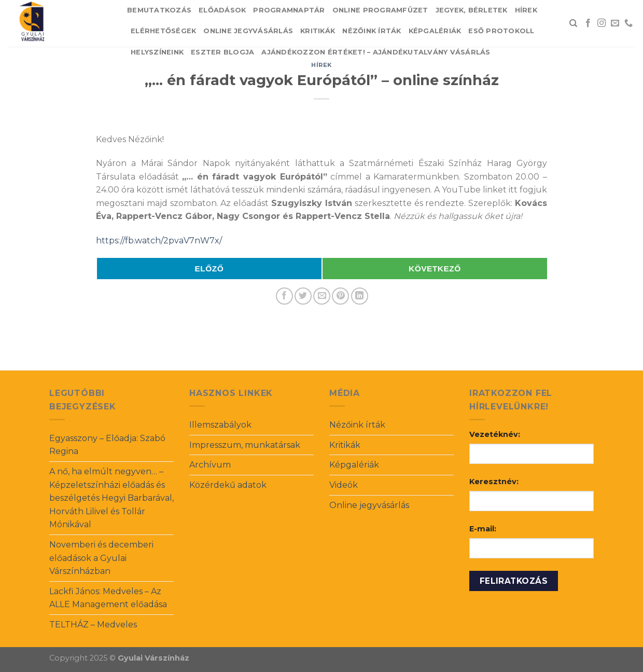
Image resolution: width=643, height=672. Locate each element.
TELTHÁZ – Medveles (93, 625)
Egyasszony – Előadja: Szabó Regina (107, 445)
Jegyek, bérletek (472, 10)
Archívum (210, 465)
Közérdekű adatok (228, 485)
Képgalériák (435, 31)
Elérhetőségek (163, 31)
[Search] (573, 23)
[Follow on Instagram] (602, 23)
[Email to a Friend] (322, 296)
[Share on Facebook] (284, 296)
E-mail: (483, 529)
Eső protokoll (501, 31)
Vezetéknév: (495, 434)
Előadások (222, 10)
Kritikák (318, 31)
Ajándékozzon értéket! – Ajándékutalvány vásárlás (376, 52)
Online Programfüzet (380, 10)
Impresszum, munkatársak (245, 445)
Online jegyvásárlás (248, 31)
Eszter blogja (222, 52)
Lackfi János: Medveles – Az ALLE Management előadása (108, 598)
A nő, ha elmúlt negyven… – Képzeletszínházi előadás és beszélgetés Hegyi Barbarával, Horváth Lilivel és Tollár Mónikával (111, 498)
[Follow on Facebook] (588, 23)
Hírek (526, 10)
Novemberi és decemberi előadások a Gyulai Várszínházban (101, 558)
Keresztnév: (494, 482)
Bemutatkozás (159, 10)
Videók (344, 485)
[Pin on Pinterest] (340, 296)
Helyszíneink (157, 52)
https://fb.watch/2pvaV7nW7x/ (159, 241)
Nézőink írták (372, 31)
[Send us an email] (615, 23)
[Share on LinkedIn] (360, 296)
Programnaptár (289, 10)
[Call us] (628, 23)
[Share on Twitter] (303, 296)
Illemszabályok (220, 425)
